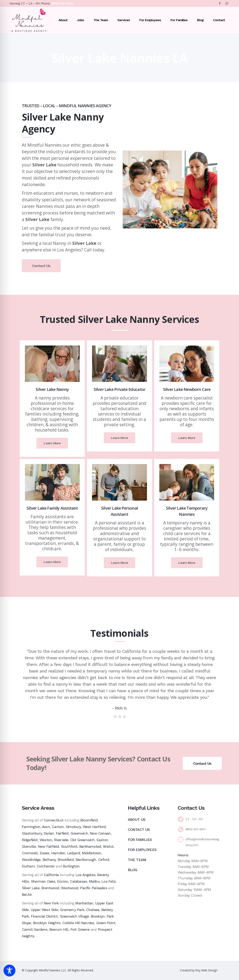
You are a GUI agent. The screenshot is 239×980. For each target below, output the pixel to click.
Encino (63, 881)
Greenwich (79, 833)
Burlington (71, 866)
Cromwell (30, 853)
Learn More (52, 443)
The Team (137, 860)
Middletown (92, 853)
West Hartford (94, 827)
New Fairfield (48, 846)
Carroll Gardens (35, 929)
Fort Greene (80, 929)
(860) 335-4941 (62, 3)
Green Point (106, 923)
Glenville (29, 846)
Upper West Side (44, 910)
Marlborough (86, 860)
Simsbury (73, 827)
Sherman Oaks (43, 881)
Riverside (61, 840)
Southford (69, 846)
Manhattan (84, 903)
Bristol (108, 846)
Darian (49, 833)
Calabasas (78, 881)
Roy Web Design (206, 970)
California (51, 875)
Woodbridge (31, 860)
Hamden (58, 853)
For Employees (142, 850)
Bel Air (27, 894)
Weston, (46, 840)
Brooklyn (98, 916)
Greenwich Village (74, 916)
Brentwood (50, 888)
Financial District (44, 916)
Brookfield (66, 860)
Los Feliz (109, 881)
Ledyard (74, 853)
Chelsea (93, 910)
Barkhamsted (90, 846)
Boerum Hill (59, 929)
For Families (140, 840)
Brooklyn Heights (47, 923)
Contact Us (41, 266)
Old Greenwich (82, 840)
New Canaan (100, 833)
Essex (45, 853)
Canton (58, 827)
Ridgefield (30, 840)
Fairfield (62, 833)
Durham (28, 866)
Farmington (31, 827)
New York (51, 903)
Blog (133, 870)
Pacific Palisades (93, 888)
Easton (102, 840)
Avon (46, 827)
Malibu (94, 881)
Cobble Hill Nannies (78, 923)
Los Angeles (85, 875)
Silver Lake (31, 888)
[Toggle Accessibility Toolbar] (9, 971)
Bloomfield (89, 820)
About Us (137, 819)
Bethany (49, 860)
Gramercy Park (72, 910)
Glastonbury (32, 833)
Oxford (104, 860)
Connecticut (54, 820)
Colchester (46, 866)
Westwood (70, 888)
